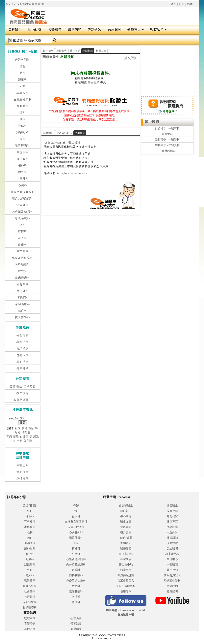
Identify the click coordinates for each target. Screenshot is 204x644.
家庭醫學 (23, 106)
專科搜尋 (126, 516)
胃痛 (9, 437)
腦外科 (23, 172)
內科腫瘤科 (23, 264)
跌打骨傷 (23, 479)
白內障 (28, 441)
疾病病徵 (35, 30)
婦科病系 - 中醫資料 (167, 145)
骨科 (23, 119)
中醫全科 (23, 465)
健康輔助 (23, 368)
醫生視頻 (94, 82)
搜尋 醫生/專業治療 (23, 386)
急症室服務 (126, 554)
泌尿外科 (23, 205)
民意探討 (114, 30)
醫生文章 (126, 522)
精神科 (23, 165)
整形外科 (23, 291)
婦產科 (23, 80)
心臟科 (23, 185)
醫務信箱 (75, 30)
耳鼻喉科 (23, 93)
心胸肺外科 (23, 132)
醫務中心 (172, 559)
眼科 (23, 113)
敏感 (25, 428)
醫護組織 (126, 570)
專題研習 (94, 30)
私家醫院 (126, 559)
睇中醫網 (152, 122)
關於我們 (172, 586)
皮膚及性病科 (23, 99)
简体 (190, 4)
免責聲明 (172, 591)
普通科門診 (23, 60)
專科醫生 (15, 30)
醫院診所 (158, 30)
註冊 (182, 4)
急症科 (23, 311)
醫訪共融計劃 (126, 575)
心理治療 (23, 342)
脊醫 (23, 66)
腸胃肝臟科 (23, 146)
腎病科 (23, 126)
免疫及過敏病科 (23, 258)
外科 (23, 225)
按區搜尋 (23, 393)
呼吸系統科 (23, 218)
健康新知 (172, 538)
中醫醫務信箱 (167, 151)
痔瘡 (20, 441)
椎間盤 (26, 432)
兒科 (23, 73)
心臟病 (24, 437)
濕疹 (31, 428)
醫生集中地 (126, 565)
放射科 (23, 271)
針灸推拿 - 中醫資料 (167, 129)
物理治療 (23, 335)
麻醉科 (23, 231)
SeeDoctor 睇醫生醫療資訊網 (25, 4)
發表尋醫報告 (64, 133)
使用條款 (126, 591)
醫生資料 (48, 51)
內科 (23, 139)
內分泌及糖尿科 (23, 212)
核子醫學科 (23, 317)
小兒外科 (23, 179)
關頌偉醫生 (51, 57)
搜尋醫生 (172, 506)
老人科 (23, 238)
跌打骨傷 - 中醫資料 (167, 140)
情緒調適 (172, 527)
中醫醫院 (172, 565)
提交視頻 (131, 58)
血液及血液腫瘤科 (23, 192)
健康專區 (136, 30)
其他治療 (23, 362)
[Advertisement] (118, 14)
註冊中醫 (167, 134)
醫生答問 (75, 51)
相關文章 (101, 51)
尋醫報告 (55, 30)
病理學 (23, 297)
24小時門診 (172, 554)
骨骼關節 (126, 527)
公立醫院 (172, 548)
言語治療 (23, 349)
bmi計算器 (126, 538)
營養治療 (23, 355)
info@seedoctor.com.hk (72, 173)
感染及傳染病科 (23, 198)
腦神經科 (23, 159)
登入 (173, 4)
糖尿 (18, 428)
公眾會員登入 (126, 581)
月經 (18, 432)
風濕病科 (23, 152)
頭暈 (16, 437)
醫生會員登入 (172, 575)
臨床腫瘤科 (23, 278)
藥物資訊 (126, 543)
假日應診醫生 (23, 400)
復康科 (23, 245)
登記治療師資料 (126, 586)
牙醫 (23, 86)
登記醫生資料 (172, 581)
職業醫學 (23, 251)
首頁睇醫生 (126, 506)
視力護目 (126, 532)
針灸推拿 (23, 472)
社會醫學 (23, 284)
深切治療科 (23, 304)
